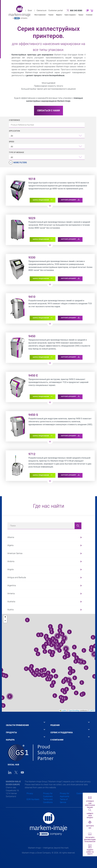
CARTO (92, 711)
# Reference (14, 120)
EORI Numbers (33, 799)
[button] (5, 617)
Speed (12, 142)
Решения (51, 15)
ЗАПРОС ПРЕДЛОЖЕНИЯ (43, 200)
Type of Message (16, 152)
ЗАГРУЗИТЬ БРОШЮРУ (70, 200)
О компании (89, 15)
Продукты (59, 15)
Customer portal (56, 10)
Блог (30, 10)
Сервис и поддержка (70, 15)
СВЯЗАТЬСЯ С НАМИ (48, 111)
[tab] (26, 723)
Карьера (81, 15)
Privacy (30, 793)
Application (14, 131)
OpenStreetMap (74, 711)
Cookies (80, 793)
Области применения (40, 15)
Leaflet (63, 711)
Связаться (42, 10)
